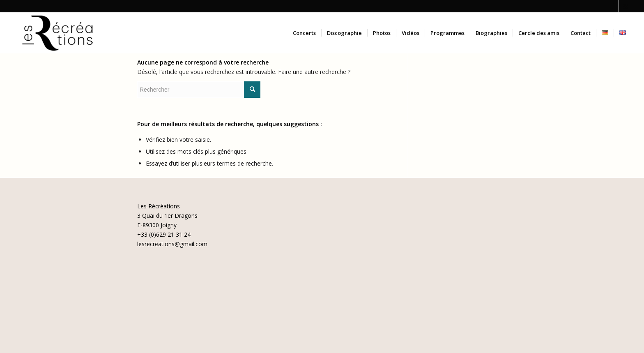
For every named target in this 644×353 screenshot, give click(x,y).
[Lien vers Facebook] (613, 6)
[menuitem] (304, 33)
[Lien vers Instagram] (625, 6)
